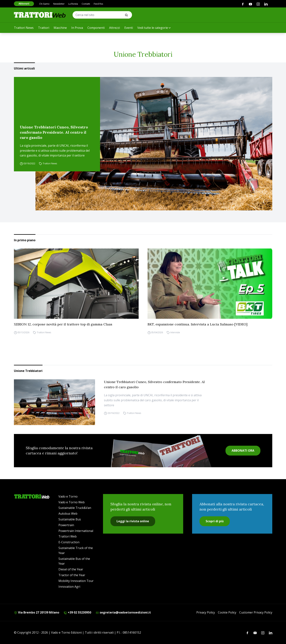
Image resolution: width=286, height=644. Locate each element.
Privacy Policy (206, 612)
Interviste (175, 332)
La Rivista (73, 4)
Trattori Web (68, 536)
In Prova (77, 28)
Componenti (96, 28)
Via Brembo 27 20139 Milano (37, 612)
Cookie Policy (227, 612)
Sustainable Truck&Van (75, 508)
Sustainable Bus (70, 519)
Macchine (60, 28)
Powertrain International (76, 531)
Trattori (44, 28)
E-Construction (69, 542)
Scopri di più (215, 521)
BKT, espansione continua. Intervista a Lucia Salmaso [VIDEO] (197, 324)
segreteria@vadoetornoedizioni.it (123, 612)
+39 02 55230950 (77, 612)
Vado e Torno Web (72, 502)
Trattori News (24, 28)
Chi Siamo (44, 4)
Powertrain (66, 525)
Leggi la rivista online (133, 521)
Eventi (129, 28)
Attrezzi (115, 28)
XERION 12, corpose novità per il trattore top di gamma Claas (63, 324)
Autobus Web (68, 514)
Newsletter (59, 4)
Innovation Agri (69, 587)
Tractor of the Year (72, 575)
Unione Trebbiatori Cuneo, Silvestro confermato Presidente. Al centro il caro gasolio (54, 132)
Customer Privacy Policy (256, 612)
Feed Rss (98, 4)
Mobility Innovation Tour (76, 581)
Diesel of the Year (71, 569)
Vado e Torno (68, 496)
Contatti (86, 4)
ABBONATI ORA (243, 451)
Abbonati (24, 4)
